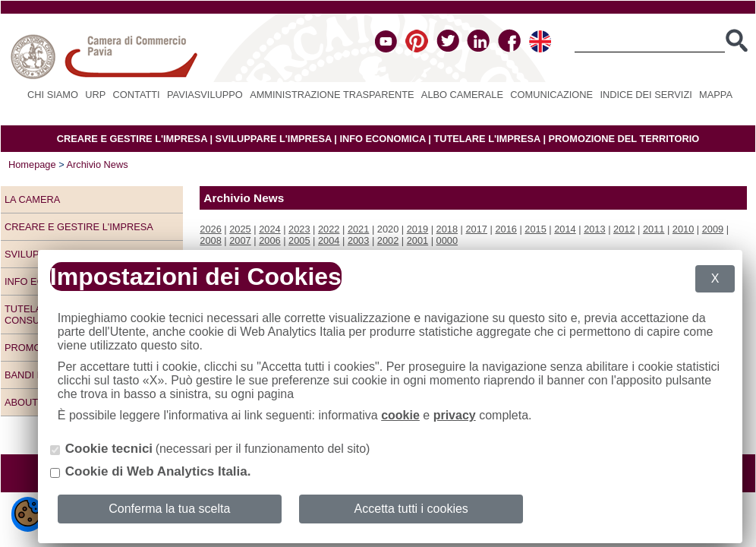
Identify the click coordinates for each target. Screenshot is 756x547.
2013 (594, 229)
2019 (417, 229)
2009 (713, 229)
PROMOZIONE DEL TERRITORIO (624, 139)
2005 (299, 240)
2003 (358, 240)
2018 (447, 229)
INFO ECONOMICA (382, 139)
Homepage (32, 164)
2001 (417, 240)
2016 (506, 229)
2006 (269, 240)
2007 (240, 240)
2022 (329, 229)
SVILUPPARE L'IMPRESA (274, 139)
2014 (565, 229)
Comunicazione (551, 95)
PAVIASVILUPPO (205, 95)
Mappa (716, 95)
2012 (624, 229)
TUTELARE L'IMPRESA (487, 139)
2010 (683, 229)
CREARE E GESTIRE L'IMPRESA (132, 139)
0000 (447, 240)
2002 (388, 240)
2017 (477, 229)
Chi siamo (53, 95)
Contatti (137, 95)
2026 (210, 229)
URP (95, 95)
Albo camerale (462, 95)
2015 (535, 229)
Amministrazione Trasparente (332, 95)
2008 (210, 240)
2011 (654, 229)
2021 (358, 229)
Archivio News (98, 164)
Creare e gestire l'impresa (79, 227)
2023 (299, 229)
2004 (329, 240)
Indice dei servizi (646, 95)
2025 (240, 229)
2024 (269, 229)
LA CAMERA (32, 199)
